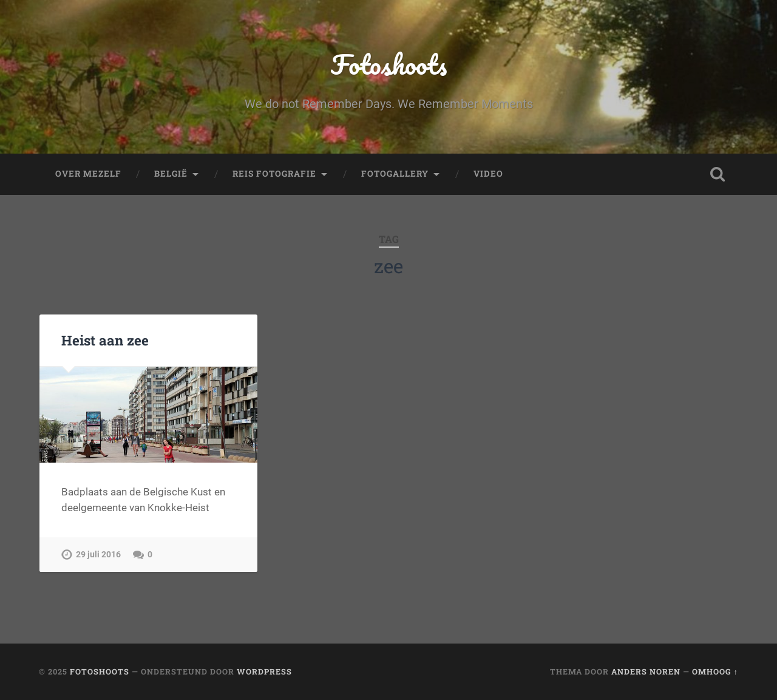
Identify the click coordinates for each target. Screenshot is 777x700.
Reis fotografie (274, 174)
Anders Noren (646, 671)
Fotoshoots (389, 64)
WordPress (264, 671)
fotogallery (395, 174)
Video (488, 174)
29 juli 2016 (98, 555)
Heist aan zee (105, 340)
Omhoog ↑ (715, 671)
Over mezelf (88, 174)
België (171, 174)
